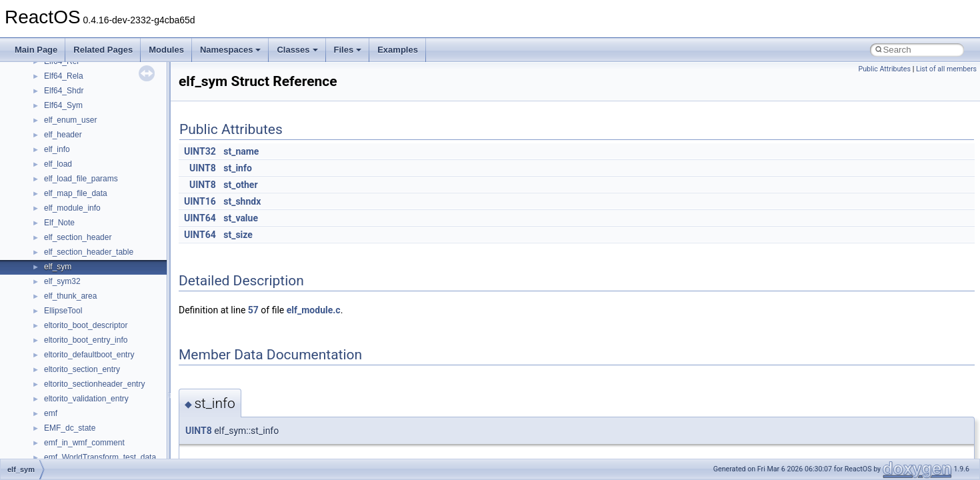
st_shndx (242, 201)
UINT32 (200, 151)
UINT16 (200, 201)
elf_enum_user (70, 120)
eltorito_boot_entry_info (86, 340)
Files (348, 50)
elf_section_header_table (89, 252)
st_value (241, 218)
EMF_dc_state (70, 428)
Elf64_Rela (64, 76)
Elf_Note (59, 223)
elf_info (57, 149)
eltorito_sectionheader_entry (94, 384)
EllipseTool (63, 311)
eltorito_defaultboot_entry (89, 355)
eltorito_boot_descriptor (86, 325)
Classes (297, 50)
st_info (238, 168)
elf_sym (58, 267)
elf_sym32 (62, 281)
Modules (166, 50)
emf (51, 413)
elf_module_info (72, 208)
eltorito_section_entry (82, 369)
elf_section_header (78, 237)
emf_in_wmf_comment (84, 443)
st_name (241, 151)
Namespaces (231, 50)
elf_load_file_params (81, 179)
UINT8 (203, 168)
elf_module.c (314, 310)
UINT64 (200, 218)
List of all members (946, 69)
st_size (238, 235)
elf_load (58, 164)
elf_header (63, 135)
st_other (240, 185)
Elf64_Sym (63, 105)
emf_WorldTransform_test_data (100, 457)
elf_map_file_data (76, 193)
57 (253, 310)
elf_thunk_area (70, 296)
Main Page (36, 50)
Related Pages (103, 50)
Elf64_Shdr (64, 91)
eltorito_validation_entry (86, 399)
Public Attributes (884, 69)
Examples (398, 50)
